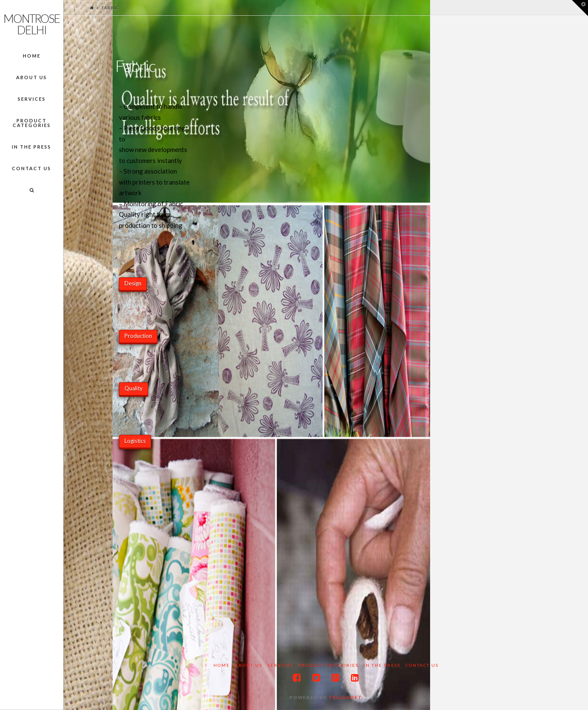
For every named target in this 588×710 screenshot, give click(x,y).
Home (222, 665)
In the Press (382, 665)
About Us (249, 665)
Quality (134, 388)
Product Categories (329, 665)
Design (133, 283)
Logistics (135, 441)
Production (138, 336)
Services (280, 665)
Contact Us (422, 665)
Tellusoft (346, 697)
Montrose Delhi (32, 24)
